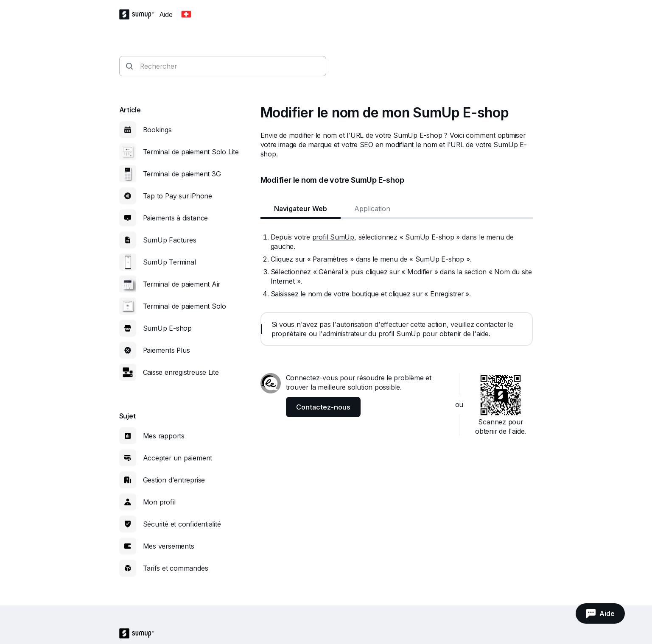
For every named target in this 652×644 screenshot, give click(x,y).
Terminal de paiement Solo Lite (191, 152)
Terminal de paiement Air (182, 284)
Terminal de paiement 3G (182, 174)
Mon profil (159, 502)
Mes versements (169, 546)
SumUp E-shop (167, 328)
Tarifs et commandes (176, 568)
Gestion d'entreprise (174, 480)
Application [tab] (372, 209)
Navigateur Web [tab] (301, 209)
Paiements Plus (166, 350)
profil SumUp (333, 237)
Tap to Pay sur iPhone (178, 196)
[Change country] (186, 14)
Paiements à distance (176, 218)
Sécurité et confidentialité (182, 524)
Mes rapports (164, 436)
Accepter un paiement (178, 458)
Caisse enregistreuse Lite (181, 372)
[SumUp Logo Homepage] (139, 14)
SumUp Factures (170, 240)
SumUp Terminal (169, 262)
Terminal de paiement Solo (185, 306)
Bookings (157, 130)
